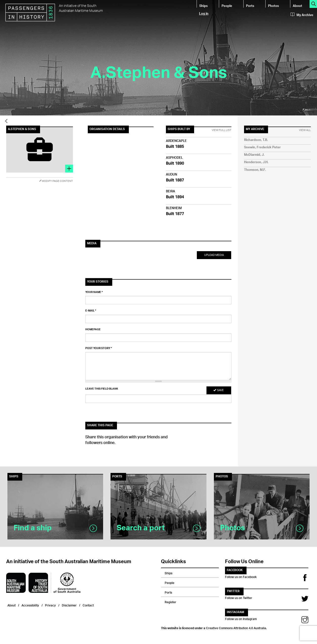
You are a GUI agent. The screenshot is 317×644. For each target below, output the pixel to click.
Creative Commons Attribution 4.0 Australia (236, 627)
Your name (94, 292)
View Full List (222, 130)
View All (305, 130)
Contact (88, 605)
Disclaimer (69, 605)
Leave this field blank (102, 389)
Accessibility (30, 605)
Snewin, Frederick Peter (262, 147)
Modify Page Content (56, 181)
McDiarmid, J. (254, 155)
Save (219, 390)
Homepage (93, 330)
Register (170, 601)
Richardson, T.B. (256, 140)
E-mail (91, 311)
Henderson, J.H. (256, 162)
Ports (250, 6)
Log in (204, 13)
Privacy (50, 605)
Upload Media (214, 255)
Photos (273, 6)
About (297, 6)
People (227, 6)
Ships (204, 6)
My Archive (302, 15)
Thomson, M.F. (255, 170)
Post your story (99, 348)
